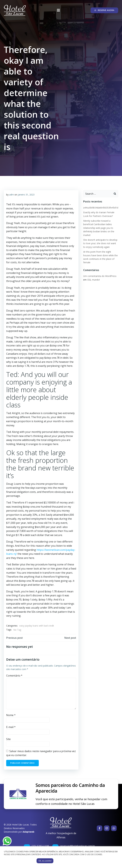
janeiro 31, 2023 (26, 195)
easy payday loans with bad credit (37, 626)
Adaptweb (28, 832)
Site (8, 739)
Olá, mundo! (93, 280)
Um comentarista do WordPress (100, 276)
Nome (11, 715)
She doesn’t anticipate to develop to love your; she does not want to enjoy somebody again (100, 243)
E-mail (11, 727)
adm (12, 195)
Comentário (14, 676)
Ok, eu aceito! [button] (45, 861)
